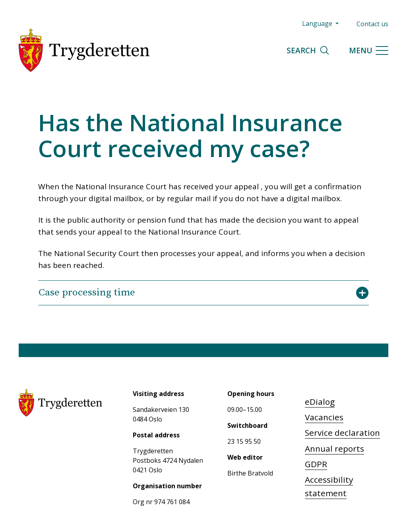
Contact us (372, 24)
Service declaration (342, 433)
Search (308, 50)
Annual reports (334, 449)
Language (318, 23)
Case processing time (203, 293)
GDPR (316, 464)
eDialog (320, 402)
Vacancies (324, 417)
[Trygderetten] (84, 50)
